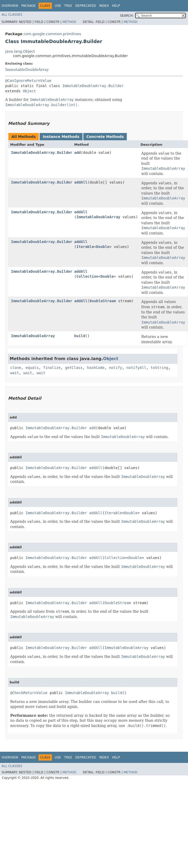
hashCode (96, 368)
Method (69, 22)
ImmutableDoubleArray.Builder (93, 86)
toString (159, 368)
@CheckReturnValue (29, 693)
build (80, 336)
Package (29, 6)
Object (29, 91)
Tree (68, 6)
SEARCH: (127, 16)
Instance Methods (61, 137)
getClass (74, 368)
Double (103, 247)
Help (116, 6)
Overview (10, 6)
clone (16, 368)
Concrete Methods (105, 137)
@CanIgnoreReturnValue (28, 81)
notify (115, 368)
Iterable (85, 247)
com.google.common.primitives (52, 34)
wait (15, 373)
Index (104, 6)
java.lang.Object (20, 51)
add (77, 153)
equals (32, 368)
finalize (52, 368)
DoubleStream (103, 301)
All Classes (12, 15)
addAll (81, 182)
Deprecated (86, 6)
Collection (87, 276)
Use (58, 6)
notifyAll (136, 368)
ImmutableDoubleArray (27, 70)
